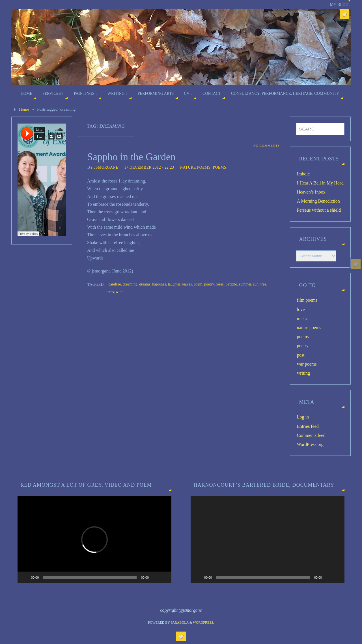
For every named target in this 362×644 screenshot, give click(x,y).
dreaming (130, 284)
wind (119, 292)
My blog (339, 5)
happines (159, 284)
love (301, 309)
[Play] (25, 577)
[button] (94, 540)
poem (198, 284)
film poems (307, 300)
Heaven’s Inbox (311, 192)
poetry (209, 284)
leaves (187, 284)
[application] (94, 540)
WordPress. (203, 622)
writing (303, 373)
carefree (115, 284)
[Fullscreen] (164, 577)
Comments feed (311, 435)
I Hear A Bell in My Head (320, 183)
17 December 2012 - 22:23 (149, 167)
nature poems (195, 167)
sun (256, 284)
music (302, 318)
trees (110, 292)
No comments (267, 145)
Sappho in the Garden (131, 157)
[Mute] (155, 577)
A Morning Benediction (318, 201)
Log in (303, 417)
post (301, 355)
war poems (307, 364)
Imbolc (303, 174)
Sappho (231, 284)
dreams (145, 284)
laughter (174, 284)
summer (245, 284)
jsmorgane (106, 167)
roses (220, 284)
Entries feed (308, 426)
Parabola (180, 622)
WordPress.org (310, 444)
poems (219, 167)
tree (263, 284)
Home (24, 109)
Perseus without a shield (319, 210)
